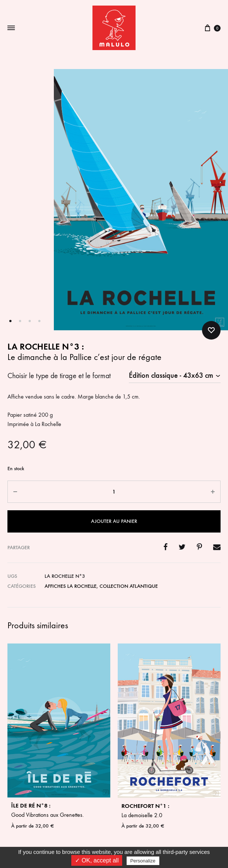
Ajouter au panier (114, 521)
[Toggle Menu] (11, 28)
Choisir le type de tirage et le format (59, 376)
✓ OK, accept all (97, 860)
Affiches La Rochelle (71, 586)
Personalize (143, 861)
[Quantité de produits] (114, 492)
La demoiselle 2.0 (169, 810)
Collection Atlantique (129, 586)
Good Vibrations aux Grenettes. (59, 810)
